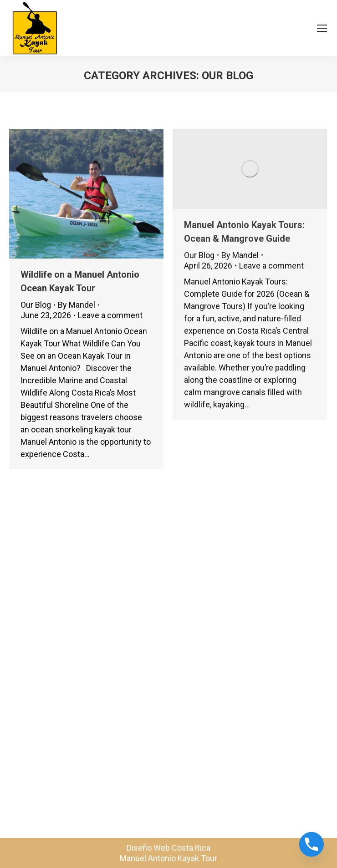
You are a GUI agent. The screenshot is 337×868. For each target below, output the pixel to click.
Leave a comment (110, 315)
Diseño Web (148, 848)
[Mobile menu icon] (322, 28)
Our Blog (36, 305)
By (77, 305)
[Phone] (311, 844)
